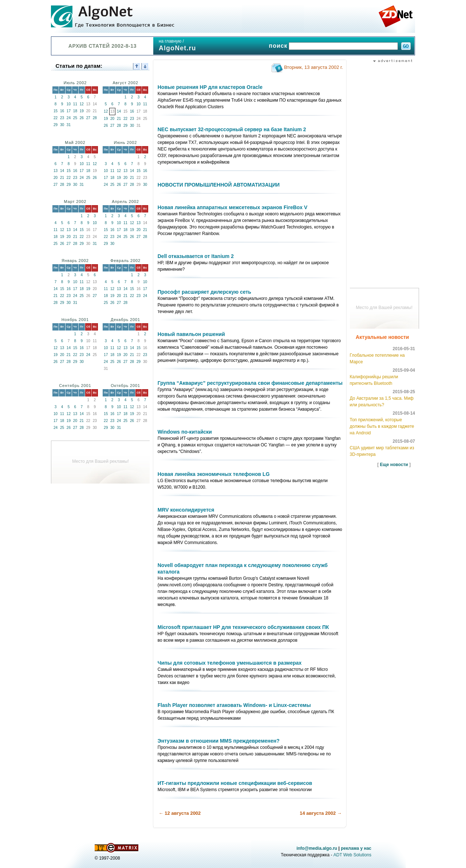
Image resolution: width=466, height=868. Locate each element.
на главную (170, 41)
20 (112, 119)
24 (69, 118)
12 (82, 104)
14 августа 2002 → (321, 813)
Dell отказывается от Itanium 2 (196, 256)
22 (56, 118)
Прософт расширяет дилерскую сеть (204, 292)
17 (69, 111)
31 (69, 125)
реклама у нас (356, 848)
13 (56, 171)
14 (119, 111)
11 (75, 104)
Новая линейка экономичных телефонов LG (214, 474)
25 (75, 118)
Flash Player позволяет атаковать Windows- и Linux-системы (234, 705)
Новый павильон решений (191, 334)
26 (82, 118)
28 (95, 118)
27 (88, 118)
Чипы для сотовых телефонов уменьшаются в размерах (230, 663)
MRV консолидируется (186, 510)
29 (56, 125)
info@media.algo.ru (317, 848)
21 (119, 119)
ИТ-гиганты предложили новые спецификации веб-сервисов (235, 783)
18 (75, 111)
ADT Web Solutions (352, 855)
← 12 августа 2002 (180, 813)
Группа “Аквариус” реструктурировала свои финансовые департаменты (250, 383)
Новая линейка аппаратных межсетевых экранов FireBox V (233, 207)
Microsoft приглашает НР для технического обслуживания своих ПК (243, 627)
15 (56, 111)
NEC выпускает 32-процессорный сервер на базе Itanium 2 (232, 129)
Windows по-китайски (185, 432)
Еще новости (394, 465)
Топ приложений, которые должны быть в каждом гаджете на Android (382, 426)
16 (62, 111)
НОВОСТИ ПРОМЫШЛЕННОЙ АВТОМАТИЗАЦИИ (219, 185)
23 (62, 118)
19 (82, 111)
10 (69, 104)
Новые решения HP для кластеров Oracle (210, 87)
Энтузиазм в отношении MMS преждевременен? (219, 741)
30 (62, 125)
